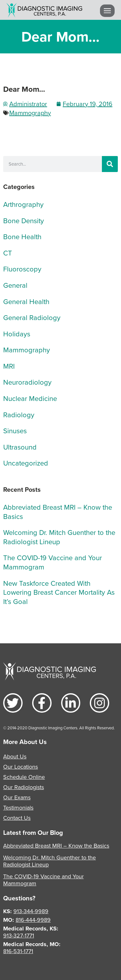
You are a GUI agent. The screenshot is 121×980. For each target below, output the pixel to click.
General (15, 285)
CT (8, 253)
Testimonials (18, 808)
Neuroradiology (27, 382)
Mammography (30, 113)
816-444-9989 (33, 920)
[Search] (110, 164)
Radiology (19, 415)
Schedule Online (24, 777)
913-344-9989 (31, 911)
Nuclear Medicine (30, 398)
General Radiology (32, 317)
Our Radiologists (24, 787)
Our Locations (21, 767)
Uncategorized (26, 463)
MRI (9, 366)
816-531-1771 (18, 951)
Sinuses (15, 431)
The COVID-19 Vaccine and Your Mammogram (53, 562)
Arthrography (23, 204)
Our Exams (17, 797)
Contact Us (17, 818)
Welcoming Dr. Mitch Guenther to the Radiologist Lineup (59, 537)
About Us (15, 756)
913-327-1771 (19, 935)
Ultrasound (20, 447)
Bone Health (22, 236)
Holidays (17, 334)
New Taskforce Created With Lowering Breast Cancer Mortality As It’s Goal (59, 592)
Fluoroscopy (22, 269)
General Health (26, 301)
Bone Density (24, 220)
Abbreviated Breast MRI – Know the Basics (58, 512)
